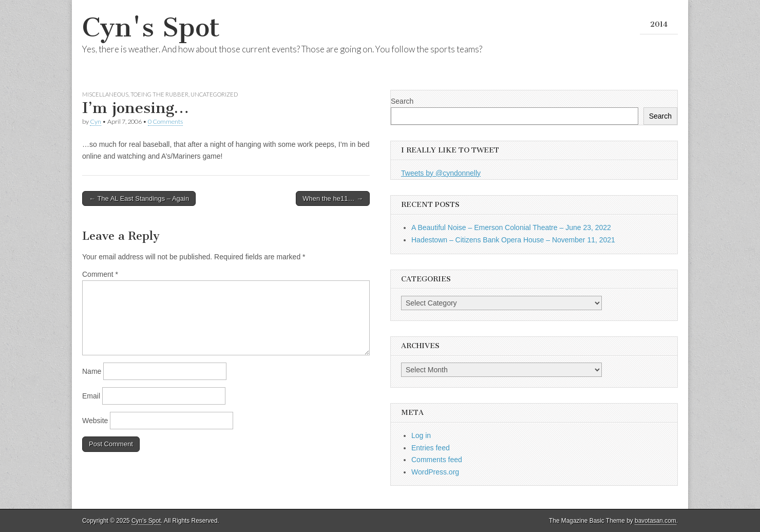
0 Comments (165, 121)
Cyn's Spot (151, 27)
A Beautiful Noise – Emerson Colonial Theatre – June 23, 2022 (511, 227)
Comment (100, 274)
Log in (421, 435)
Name (92, 371)
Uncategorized (214, 94)
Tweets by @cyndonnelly (441, 173)
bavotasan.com (655, 521)
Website (95, 421)
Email (91, 396)
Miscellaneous (105, 94)
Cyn (96, 121)
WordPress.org (435, 472)
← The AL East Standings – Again (139, 198)
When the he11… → (333, 198)
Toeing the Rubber (159, 94)
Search (402, 101)
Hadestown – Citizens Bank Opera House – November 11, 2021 (513, 240)
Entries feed (431, 448)
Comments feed (437, 460)
